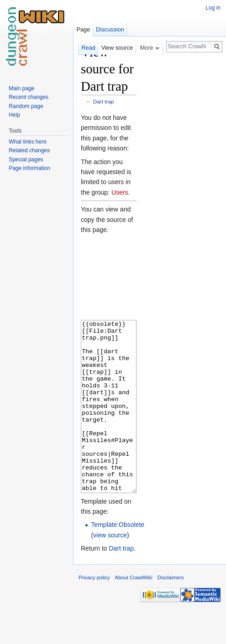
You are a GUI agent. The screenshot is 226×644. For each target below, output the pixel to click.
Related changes (29, 150)
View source (117, 48)
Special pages (26, 160)
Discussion (110, 29)
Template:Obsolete (118, 559)
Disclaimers (171, 612)
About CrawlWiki (134, 612)
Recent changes (29, 97)
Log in (213, 8)
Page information (29, 168)
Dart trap (104, 101)
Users (120, 192)
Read (88, 48)
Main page (21, 88)
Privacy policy (94, 612)
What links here (28, 142)
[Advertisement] (182, 180)
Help (14, 115)
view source (110, 569)
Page (83, 29)
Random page (26, 106)
